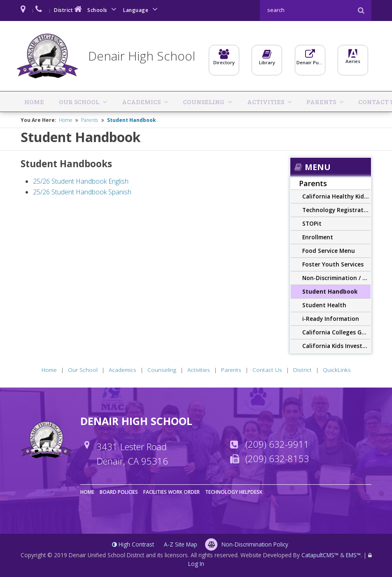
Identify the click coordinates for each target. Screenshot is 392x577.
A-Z (181, 543)
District (69, 9)
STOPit (312, 222)
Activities (206, 101)
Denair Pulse (310, 60)
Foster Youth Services (333, 263)
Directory (224, 60)
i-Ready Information (331, 317)
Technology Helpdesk (234, 491)
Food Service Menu (329, 249)
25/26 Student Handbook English (81, 180)
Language (142, 9)
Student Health (324, 304)
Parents (248, 101)
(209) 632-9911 (277, 443)
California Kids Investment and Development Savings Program (336, 345)
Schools (103, 9)
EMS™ (353, 554)
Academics (108, 101)
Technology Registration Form (336, 209)
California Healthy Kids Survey (336, 195)
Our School (60, 101)
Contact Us (292, 101)
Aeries (353, 60)
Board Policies (119, 491)
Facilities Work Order (171, 491)
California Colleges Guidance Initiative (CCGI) (336, 331)
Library (267, 60)
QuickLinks (365, 101)
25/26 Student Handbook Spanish (82, 191)
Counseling (157, 101)
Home (28, 101)
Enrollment (318, 236)
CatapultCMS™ (320, 554)
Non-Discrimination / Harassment (336, 277)
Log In (196, 563)
